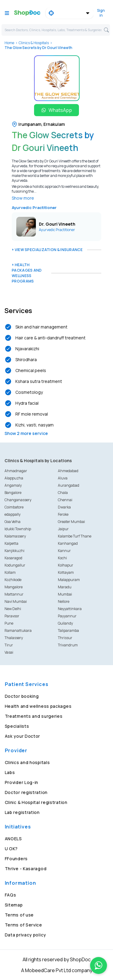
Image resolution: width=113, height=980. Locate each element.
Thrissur (65, 638)
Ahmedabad (68, 471)
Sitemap (14, 905)
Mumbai (65, 594)
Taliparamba (68, 630)
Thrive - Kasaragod (26, 869)
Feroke (63, 514)
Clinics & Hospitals (34, 43)
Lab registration (22, 812)
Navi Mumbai (16, 601)
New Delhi (13, 609)
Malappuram (69, 580)
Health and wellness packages (38, 706)
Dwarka (64, 507)
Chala (63, 493)
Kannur (64, 551)
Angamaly (13, 485)
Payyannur (67, 616)
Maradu (65, 587)
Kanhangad (68, 543)
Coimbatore (14, 507)
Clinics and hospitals (27, 762)
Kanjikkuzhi (14, 551)
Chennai (65, 500)
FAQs (11, 895)
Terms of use (19, 915)
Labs (10, 772)
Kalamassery (15, 536)
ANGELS (13, 839)
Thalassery (14, 638)
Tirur (9, 645)
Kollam (10, 572)
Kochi (62, 558)
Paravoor (12, 616)
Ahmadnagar (16, 471)
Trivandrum (68, 645)
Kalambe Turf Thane (75, 536)
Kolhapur (66, 565)
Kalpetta (11, 543)
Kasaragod (13, 558)
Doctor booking (22, 696)
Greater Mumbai (71, 522)
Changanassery (18, 500)
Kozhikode (13, 580)
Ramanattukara (18, 630)
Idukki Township (18, 529)
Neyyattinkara (70, 609)
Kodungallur (15, 565)
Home (9, 43)
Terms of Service (24, 925)
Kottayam (66, 572)
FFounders (16, 859)
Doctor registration (26, 792)
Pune (9, 623)
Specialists (17, 726)
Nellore (64, 601)
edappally (13, 514)
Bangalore (13, 493)
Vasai (9, 652)
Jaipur (63, 529)
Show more (23, 198)
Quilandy (65, 623)
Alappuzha (14, 478)
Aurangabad (69, 485)
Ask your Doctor (23, 736)
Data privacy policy (25, 935)
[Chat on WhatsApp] (99, 965)
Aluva (63, 478)
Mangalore (14, 587)
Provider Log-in (22, 782)
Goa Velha (13, 522)
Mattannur (14, 594)
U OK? (11, 849)
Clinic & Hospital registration (36, 802)
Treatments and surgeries (34, 716)
